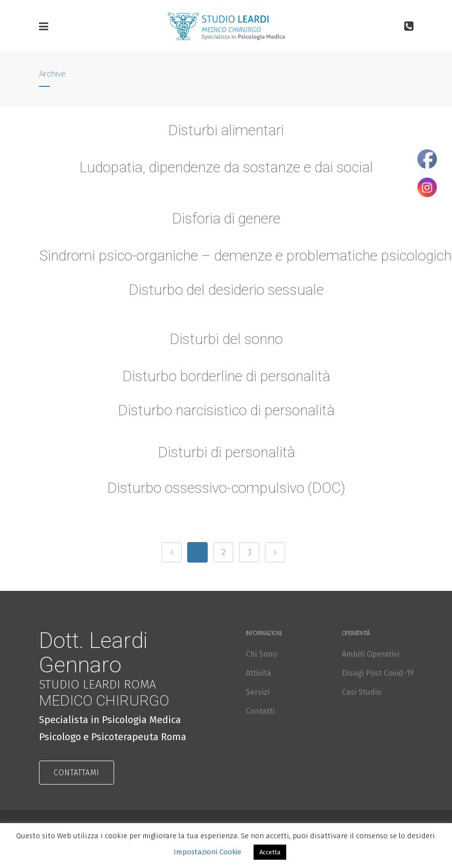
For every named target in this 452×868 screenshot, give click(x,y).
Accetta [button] (270, 852)
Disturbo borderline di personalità (226, 381)
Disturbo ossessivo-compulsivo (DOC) (226, 493)
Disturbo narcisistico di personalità (226, 415)
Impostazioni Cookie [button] (207, 852)
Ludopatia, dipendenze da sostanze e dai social (226, 167)
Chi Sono (261, 654)
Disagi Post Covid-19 (378, 673)
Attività (258, 673)
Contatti (260, 711)
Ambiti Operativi (371, 654)
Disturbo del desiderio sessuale (226, 294)
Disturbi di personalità (226, 457)
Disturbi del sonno (226, 343)
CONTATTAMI (77, 773)
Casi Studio (362, 692)
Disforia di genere (226, 218)
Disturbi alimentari (226, 130)
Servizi (258, 692)
